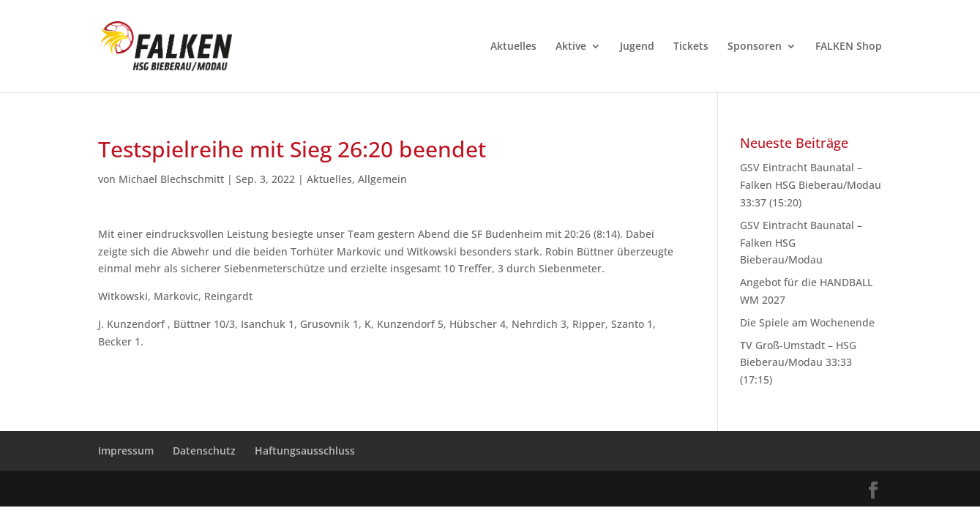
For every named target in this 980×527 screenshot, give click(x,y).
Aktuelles (513, 47)
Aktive (571, 47)
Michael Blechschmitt (171, 179)
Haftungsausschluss (305, 451)
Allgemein (382, 179)
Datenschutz (204, 451)
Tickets (691, 47)
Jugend (637, 47)
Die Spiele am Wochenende (807, 322)
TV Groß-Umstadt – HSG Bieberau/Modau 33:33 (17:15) (798, 363)
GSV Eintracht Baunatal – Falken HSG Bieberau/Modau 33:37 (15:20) (811, 185)
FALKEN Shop (849, 47)
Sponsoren (755, 47)
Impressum (126, 451)
